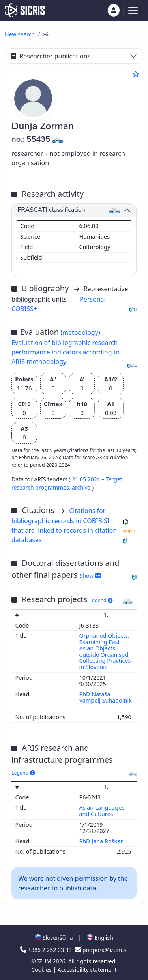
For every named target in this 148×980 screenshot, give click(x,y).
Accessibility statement (87, 970)
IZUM (45, 961)
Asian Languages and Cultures (102, 811)
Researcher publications (51, 56)
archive (82, 487)
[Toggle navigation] (133, 10)
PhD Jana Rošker (102, 841)
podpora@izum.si (101, 950)
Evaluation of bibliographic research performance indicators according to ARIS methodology (66, 352)
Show (90, 576)
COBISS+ (24, 309)
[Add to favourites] (136, 74)
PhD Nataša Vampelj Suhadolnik (106, 697)
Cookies (42, 970)
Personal (94, 299)
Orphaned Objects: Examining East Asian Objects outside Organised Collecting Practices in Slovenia (105, 651)
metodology (80, 332)
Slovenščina (54, 938)
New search (20, 34)
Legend (101, 600)
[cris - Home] (25, 10)
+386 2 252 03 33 (47, 950)
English (100, 938)
